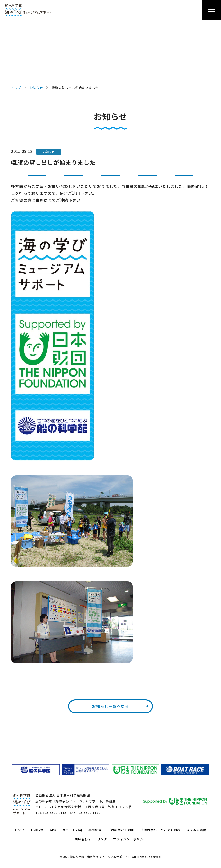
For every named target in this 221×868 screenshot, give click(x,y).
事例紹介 (95, 830)
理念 (53, 830)
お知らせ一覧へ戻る (110, 706)
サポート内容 (72, 830)
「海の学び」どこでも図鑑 (160, 830)
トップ (16, 88)
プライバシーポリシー (130, 839)
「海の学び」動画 (121, 830)
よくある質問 (197, 830)
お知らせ (36, 88)
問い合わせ (83, 839)
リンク (102, 839)
